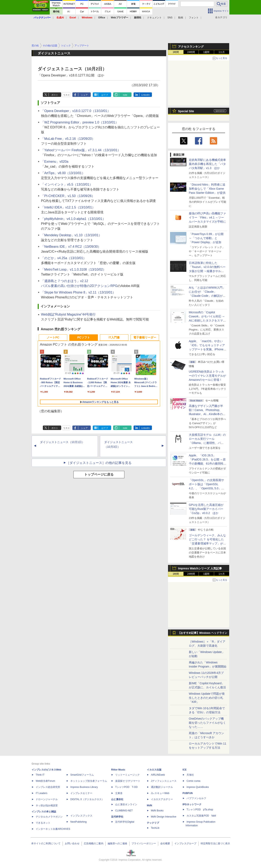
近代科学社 (117, 817)
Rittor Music (118, 770)
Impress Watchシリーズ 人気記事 (200, 568)
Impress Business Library (84, 787)
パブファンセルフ (196, 798)
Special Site (186, 111)
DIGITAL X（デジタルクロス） (87, 799)
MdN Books (157, 811)
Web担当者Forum (45, 781)
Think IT (40, 775)
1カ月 (222, 52)
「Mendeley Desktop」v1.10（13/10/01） (71, 235)
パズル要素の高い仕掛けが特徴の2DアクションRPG (79, 286)
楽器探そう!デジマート (128, 781)
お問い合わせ (72, 843)
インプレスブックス (81, 816)
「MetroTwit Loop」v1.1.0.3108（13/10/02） (74, 269)
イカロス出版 (154, 770)
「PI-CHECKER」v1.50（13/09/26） (68, 196)
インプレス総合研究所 (48, 787)
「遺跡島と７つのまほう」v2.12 (65, 281)
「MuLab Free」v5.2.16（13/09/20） (68, 139)
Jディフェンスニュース (164, 781)
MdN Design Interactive (164, 817)
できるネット (43, 823)
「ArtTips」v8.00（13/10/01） (63, 173)
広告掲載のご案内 (94, 843)
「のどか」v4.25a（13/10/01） (64, 258)
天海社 (190, 775)
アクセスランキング (191, 47)
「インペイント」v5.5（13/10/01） (67, 184)
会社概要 (165, 843)
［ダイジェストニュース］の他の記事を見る (99, 463)
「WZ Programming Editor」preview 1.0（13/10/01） (80, 122)
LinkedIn (146, 95)
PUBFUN (188, 793)
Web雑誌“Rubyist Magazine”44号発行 (68, 314)
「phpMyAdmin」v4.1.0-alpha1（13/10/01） (73, 219)
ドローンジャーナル (47, 799)
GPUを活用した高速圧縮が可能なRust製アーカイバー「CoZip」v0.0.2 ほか (206, 509)
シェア (84, 95)
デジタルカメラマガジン (49, 817)
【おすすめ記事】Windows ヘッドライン (203, 633)
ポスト (55, 95)
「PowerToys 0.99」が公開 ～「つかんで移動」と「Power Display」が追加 (206, 238)
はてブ (105, 95)
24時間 (191, 52)
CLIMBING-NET (124, 811)
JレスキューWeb (160, 793)
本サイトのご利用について (46, 843)
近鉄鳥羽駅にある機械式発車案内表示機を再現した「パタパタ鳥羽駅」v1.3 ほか (207, 164)
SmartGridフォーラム (82, 775)
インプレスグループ (185, 843)
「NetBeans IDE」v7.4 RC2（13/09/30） (71, 247)
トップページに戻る (99, 474)
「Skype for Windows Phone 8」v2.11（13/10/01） (78, 292)
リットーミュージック (127, 775)
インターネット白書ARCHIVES (53, 829)
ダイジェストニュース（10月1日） (62, 442)
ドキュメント (154, 18)
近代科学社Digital (125, 822)
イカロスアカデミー (162, 799)
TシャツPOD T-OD (126, 787)
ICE (185, 770)
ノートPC (53, 337)
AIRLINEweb (158, 775)
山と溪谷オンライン (126, 804)
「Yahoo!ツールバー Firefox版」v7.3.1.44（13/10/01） (81, 150)
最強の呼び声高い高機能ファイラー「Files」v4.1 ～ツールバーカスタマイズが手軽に (207, 217)
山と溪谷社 (117, 799)
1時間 (176, 52)
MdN (149, 805)
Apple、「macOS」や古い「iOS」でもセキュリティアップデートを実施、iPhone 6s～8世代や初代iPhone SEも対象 (207, 349)
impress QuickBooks (198, 787)
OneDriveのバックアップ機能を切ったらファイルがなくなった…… (207, 723)
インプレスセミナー (81, 793)
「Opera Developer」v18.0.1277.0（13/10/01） (76, 111)
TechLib (155, 828)
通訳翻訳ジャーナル (162, 787)
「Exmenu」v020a (55, 162)
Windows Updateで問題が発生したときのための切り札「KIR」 (207, 698)
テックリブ (153, 823)
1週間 (206, 52)
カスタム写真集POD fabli (201, 816)
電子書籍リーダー (145, 337)
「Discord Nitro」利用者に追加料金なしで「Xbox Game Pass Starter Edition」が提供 (207, 189)
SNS (170, 18)
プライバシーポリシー (144, 843)
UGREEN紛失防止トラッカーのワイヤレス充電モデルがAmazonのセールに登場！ (207, 376)
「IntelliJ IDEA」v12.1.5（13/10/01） (68, 207)
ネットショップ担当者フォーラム (89, 781)
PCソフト (83, 337)
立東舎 (119, 793)
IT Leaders (41, 793)
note (125, 95)
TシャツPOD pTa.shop (200, 810)
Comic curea (193, 781)
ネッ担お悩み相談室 (47, 805)
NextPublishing (79, 822)
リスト (67, 95)
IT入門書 (114, 337)
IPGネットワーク (192, 804)
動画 (181, 18)
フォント (194, 18)
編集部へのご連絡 (117, 843)
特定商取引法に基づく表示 (215, 843)
